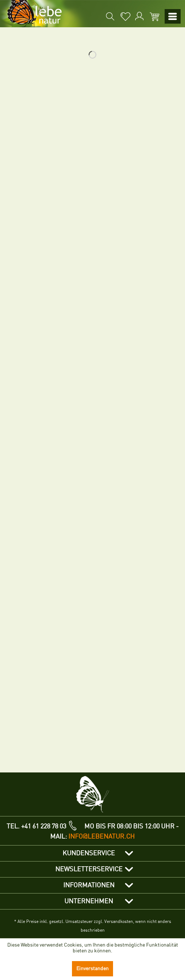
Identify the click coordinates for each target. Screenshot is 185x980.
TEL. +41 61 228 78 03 (36, 826)
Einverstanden (92, 969)
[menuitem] (80, 16)
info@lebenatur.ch (102, 836)
